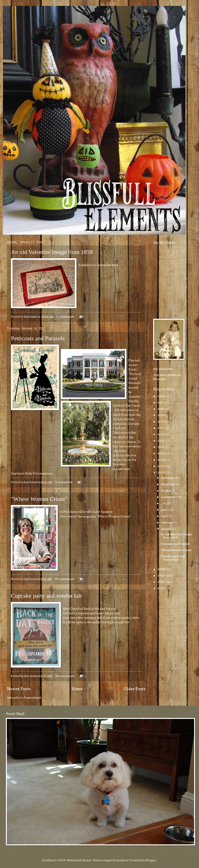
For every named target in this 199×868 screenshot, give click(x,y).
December (168, 478)
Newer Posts (19, 689)
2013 (161, 453)
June (164, 510)
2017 (161, 428)
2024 (161, 396)
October (166, 491)
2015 (161, 441)
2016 (161, 434)
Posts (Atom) (33, 698)
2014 (161, 447)
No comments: (65, 579)
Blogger (151, 860)
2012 (161, 460)
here (115, 265)
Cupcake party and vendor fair (47, 596)
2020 (161, 409)
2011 (161, 466)
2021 (161, 402)
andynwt (123, 860)
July (164, 503)
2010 (161, 472)
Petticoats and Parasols (38, 338)
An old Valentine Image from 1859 (52, 252)
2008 (161, 576)
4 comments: (66, 316)
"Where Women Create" (39, 499)
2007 (161, 582)
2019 (161, 415)
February (167, 522)
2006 (161, 588)
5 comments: (64, 482)
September (169, 497)
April (165, 516)
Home (77, 689)
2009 (161, 569)
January (166, 529)
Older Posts (135, 689)
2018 (161, 422)
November (168, 484)
